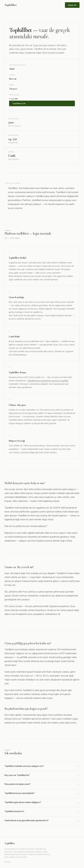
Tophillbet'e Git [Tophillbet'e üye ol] (19, 103)
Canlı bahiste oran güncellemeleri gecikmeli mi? (42, 821)
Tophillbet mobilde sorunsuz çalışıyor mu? (42, 767)
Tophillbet (11, 5)
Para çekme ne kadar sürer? (42, 785)
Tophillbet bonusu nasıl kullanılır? (42, 794)
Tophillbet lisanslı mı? (42, 812)
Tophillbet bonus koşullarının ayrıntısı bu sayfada (48, 381)
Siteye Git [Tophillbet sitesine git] (72, 5)
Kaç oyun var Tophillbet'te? (42, 776)
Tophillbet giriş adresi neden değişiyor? (42, 803)
